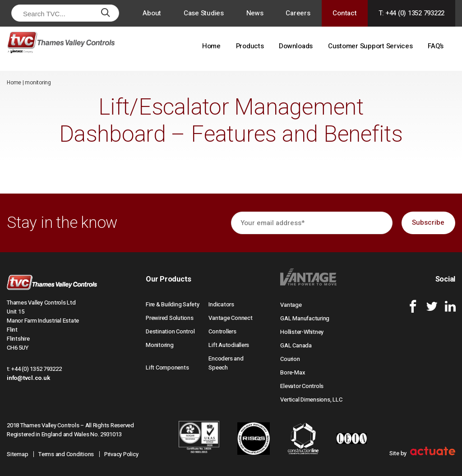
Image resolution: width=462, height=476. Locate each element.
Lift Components (167, 367)
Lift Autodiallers (229, 345)
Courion (290, 359)
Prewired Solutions (170, 318)
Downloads (296, 46)
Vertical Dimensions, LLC (311, 400)
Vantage (291, 305)
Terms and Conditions (66, 454)
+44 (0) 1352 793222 (36, 369)
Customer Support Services (370, 46)
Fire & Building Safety (173, 304)
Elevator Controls (302, 386)
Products (250, 46)
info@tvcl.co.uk (28, 378)
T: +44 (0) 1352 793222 (412, 13)
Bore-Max (293, 372)
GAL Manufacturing (305, 318)
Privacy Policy (121, 454)
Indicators (221, 304)
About (152, 13)
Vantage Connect (230, 318)
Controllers (222, 331)
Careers (298, 13)
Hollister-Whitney (302, 332)
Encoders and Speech (226, 363)
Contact (344, 13)
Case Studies (204, 13)
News (255, 13)
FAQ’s (436, 46)
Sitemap (17, 454)
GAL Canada (296, 345)
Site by (422, 453)
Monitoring (160, 345)
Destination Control (170, 331)
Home (211, 46)
